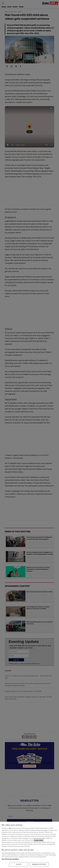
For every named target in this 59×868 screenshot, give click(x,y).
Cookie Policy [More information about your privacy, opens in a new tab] (39, 840)
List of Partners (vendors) (10, 859)
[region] (29, 845)
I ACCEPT (19, 864)
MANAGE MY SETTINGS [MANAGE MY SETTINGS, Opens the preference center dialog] (39, 864)
